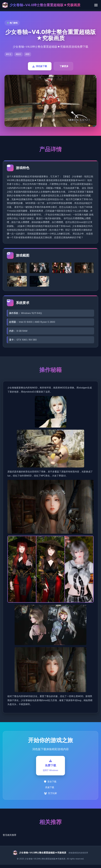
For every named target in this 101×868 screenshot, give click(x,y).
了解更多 (64, 66)
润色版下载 (40, 66)
